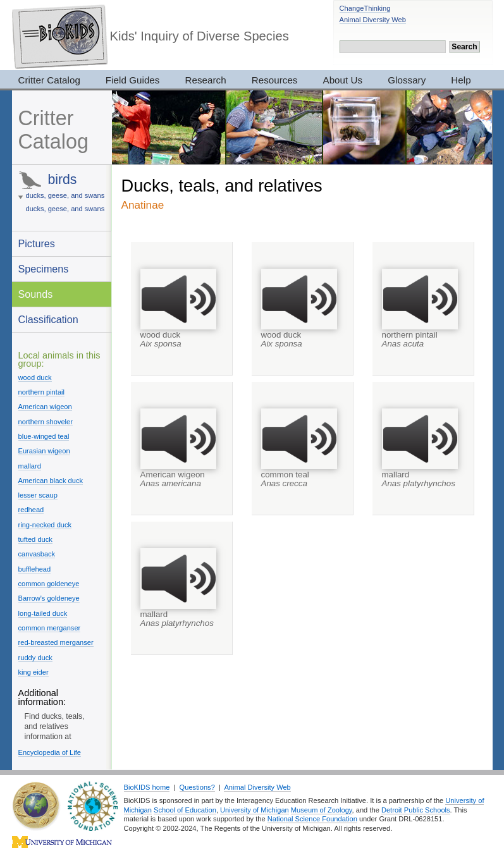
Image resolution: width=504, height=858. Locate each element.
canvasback (37, 554)
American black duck (51, 481)
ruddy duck (35, 658)
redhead (31, 510)
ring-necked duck (45, 525)
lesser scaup (38, 495)
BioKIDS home (147, 787)
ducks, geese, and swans (65, 195)
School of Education (185, 810)
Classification (48, 319)
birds (62, 179)
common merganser (50, 628)
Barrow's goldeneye (49, 598)
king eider (34, 672)
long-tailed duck (43, 613)
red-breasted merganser (56, 642)
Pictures (37, 243)
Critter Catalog (49, 80)
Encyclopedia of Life (50, 752)
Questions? (197, 787)
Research (205, 80)
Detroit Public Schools (416, 810)
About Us (343, 80)
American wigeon (45, 407)
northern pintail (42, 392)
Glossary (407, 80)
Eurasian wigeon (44, 451)
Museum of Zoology (322, 810)
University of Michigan (255, 810)
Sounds (36, 294)
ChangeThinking (365, 8)
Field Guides (133, 80)
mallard (30, 466)
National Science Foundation (312, 819)
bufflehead (35, 569)
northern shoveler (46, 422)
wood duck (35, 377)
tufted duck (35, 539)
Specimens (44, 269)
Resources (275, 80)
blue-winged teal (44, 436)
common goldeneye (49, 584)
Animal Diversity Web (373, 20)
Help (461, 80)
